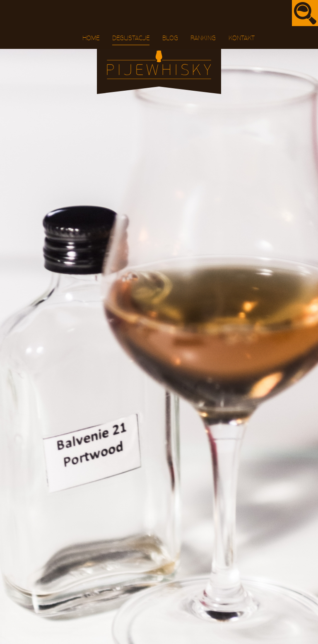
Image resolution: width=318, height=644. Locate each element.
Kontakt (242, 38)
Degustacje (131, 38)
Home (91, 38)
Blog (170, 38)
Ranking (203, 38)
